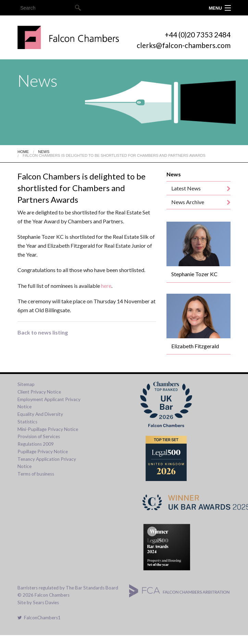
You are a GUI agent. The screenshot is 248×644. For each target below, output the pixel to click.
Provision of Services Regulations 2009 (39, 440)
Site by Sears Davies (38, 602)
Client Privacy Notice (39, 392)
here (106, 286)
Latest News (186, 188)
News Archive (188, 202)
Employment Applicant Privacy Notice (49, 403)
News (44, 152)
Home (23, 152)
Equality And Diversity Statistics (40, 418)
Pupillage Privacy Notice (43, 452)
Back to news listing (43, 332)
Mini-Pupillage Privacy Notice (48, 429)
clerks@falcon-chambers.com (184, 45)
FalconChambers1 (39, 618)
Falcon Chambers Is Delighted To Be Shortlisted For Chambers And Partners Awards (114, 155)
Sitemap (26, 384)
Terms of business (36, 474)
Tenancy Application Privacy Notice (47, 463)
